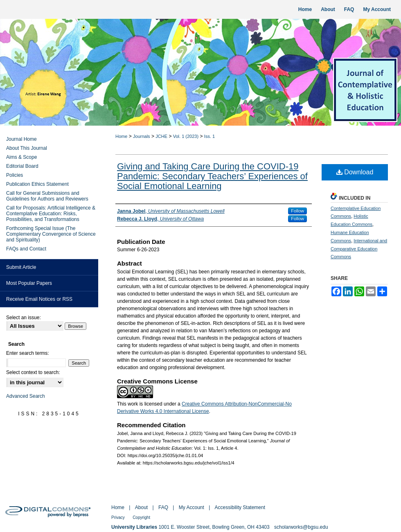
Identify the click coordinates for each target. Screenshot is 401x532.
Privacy (118, 517)
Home (121, 136)
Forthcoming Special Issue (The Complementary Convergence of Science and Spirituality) (51, 234)
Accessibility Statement (240, 507)
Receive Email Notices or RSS (39, 299)
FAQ (163, 507)
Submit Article (21, 267)
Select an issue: (24, 318)
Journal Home (21, 139)
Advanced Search (26, 396)
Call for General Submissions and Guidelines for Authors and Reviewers (47, 196)
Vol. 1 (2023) (186, 136)
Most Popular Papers (29, 283)
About (141, 507)
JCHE (161, 136)
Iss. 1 (210, 136)
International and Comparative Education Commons (359, 249)
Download (355, 172)
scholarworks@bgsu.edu (301, 527)
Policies (15, 175)
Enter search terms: (28, 353)
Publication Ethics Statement (37, 184)
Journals (142, 136)
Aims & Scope (21, 157)
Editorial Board (22, 166)
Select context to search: (33, 372)
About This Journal (27, 148)
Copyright (141, 517)
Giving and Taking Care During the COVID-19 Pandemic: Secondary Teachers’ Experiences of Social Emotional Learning (212, 176)
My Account (191, 507)
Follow (297, 211)
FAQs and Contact (26, 249)
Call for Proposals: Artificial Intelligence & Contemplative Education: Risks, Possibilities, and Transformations (51, 214)
